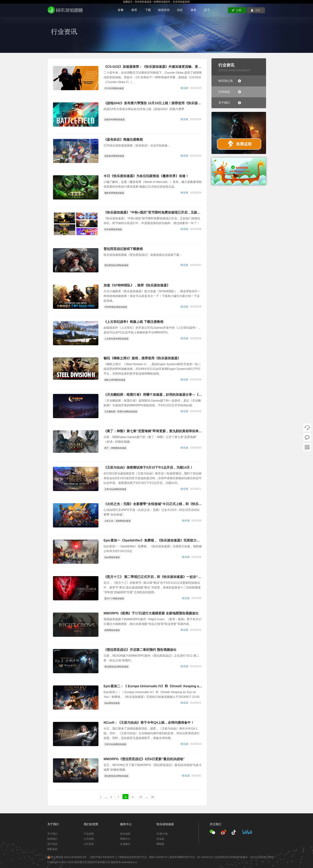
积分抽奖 (125, 834)
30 (153, 797)
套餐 (121, 10)
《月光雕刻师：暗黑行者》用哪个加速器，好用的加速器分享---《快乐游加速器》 (153, 395)
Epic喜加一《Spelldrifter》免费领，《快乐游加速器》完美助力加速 (152, 541)
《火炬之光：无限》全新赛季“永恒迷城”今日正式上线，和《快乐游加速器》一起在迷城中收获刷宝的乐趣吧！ (153, 504)
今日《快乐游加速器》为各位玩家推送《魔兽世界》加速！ (146, 176)
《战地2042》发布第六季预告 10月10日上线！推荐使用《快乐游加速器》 (152, 103)
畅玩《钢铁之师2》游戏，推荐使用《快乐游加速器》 (142, 358)
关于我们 (52, 834)
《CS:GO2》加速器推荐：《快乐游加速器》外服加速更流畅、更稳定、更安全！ (152, 67)
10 (141, 797)
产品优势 (89, 834)
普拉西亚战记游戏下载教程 (123, 249)
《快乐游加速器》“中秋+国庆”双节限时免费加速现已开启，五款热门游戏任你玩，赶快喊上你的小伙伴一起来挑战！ (152, 213)
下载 (148, 10)
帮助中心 (125, 839)
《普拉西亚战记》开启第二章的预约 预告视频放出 (140, 650)
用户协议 (52, 844)
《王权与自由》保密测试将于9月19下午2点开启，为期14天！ (148, 468)
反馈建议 (125, 844)
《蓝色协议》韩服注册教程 (123, 140)
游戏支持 (164, 10)
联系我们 (52, 839)
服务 (193, 10)
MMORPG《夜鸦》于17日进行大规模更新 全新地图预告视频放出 (151, 613)
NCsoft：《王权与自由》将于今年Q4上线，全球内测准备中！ (149, 723)
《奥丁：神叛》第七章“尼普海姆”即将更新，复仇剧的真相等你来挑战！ (153, 431)
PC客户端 (162, 834)
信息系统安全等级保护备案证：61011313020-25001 (244, 857)
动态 (180, 10)
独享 (134, 10)
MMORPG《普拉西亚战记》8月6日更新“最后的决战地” (144, 759)
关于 (207, 10)
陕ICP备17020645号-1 (104, 857)
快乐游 (184, 88)
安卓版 (160, 839)
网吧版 (160, 844)
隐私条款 (52, 849)
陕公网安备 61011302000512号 (67, 857)
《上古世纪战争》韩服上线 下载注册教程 (133, 322)
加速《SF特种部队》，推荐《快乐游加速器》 (137, 285)
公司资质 (89, 844)
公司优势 (89, 839)
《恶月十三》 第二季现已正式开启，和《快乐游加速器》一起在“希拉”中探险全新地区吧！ (152, 577)
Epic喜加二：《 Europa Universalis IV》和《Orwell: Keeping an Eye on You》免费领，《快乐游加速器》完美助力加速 (152, 686)
